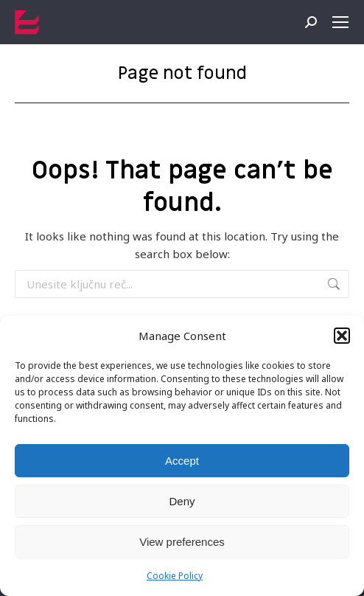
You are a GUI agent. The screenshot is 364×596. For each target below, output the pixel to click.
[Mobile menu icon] (340, 22)
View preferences (182, 542)
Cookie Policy (175, 576)
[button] (342, 336)
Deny (182, 501)
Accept (182, 461)
